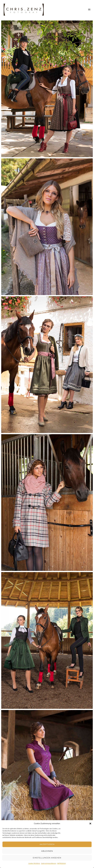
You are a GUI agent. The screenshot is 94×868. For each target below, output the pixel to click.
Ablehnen (47, 851)
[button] (90, 824)
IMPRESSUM (62, 863)
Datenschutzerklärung (49, 863)
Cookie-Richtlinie (34, 863)
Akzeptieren (47, 844)
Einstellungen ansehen (47, 858)
